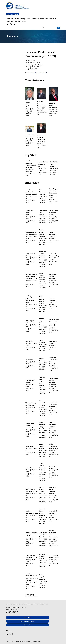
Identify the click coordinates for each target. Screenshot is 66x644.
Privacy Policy (10, 642)
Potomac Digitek (37, 642)
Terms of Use (20, 642)
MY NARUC (28, 617)
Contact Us (28, 625)
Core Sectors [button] (15, 19)
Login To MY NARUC (13, 14)
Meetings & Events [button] (26, 19)
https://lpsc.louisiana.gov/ (39, 73)
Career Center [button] (22, 21)
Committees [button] (52, 19)
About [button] (8, 19)
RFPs (15, 21)
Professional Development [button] (40, 19)
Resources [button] (10, 21)
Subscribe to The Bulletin (28, 621)
